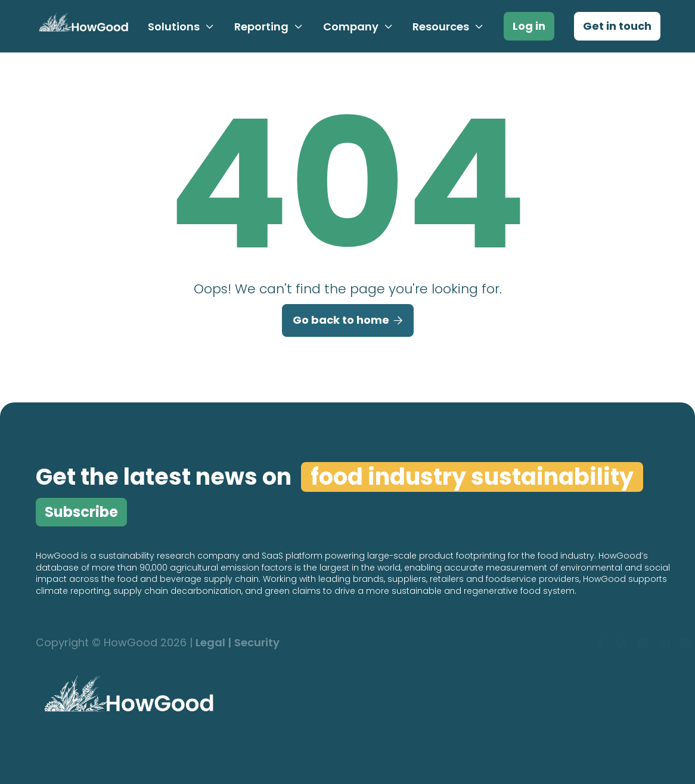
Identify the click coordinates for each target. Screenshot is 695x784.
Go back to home (348, 321)
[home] (81, 26)
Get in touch (617, 26)
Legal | (213, 643)
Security (257, 643)
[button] (181, 27)
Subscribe (81, 512)
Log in (529, 26)
